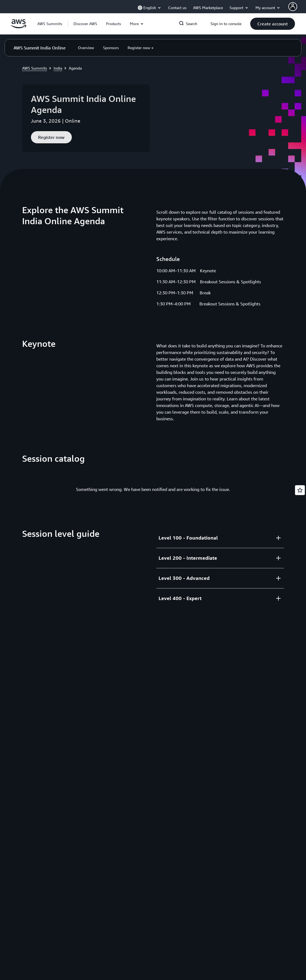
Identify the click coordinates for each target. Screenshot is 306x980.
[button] (85, 24)
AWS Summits (35, 68)
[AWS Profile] (293, 7)
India (58, 68)
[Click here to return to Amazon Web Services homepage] (19, 27)
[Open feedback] (300, 490)
